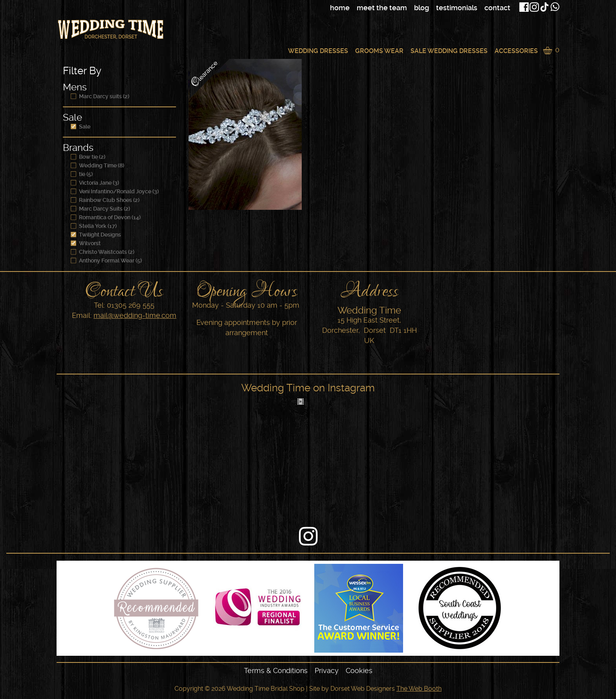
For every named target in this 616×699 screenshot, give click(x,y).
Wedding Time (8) (97, 165)
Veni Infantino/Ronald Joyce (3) (115, 191)
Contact (497, 8)
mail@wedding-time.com (135, 315)
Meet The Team (382, 8)
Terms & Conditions (276, 671)
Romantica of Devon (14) (106, 217)
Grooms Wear (379, 51)
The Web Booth (419, 689)
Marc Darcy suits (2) (100, 96)
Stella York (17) (94, 226)
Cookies (359, 671)
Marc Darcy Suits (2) (100, 209)
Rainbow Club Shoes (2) (105, 200)
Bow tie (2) (88, 157)
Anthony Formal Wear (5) (106, 261)
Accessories (516, 51)
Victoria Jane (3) (95, 183)
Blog (422, 8)
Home (340, 8)
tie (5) (82, 174)
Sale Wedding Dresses (449, 51)
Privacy (327, 671)
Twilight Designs (96, 235)
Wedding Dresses (318, 51)
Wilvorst (86, 243)
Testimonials (457, 8)
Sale (81, 127)
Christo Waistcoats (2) (103, 252)
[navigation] (385, 8)
